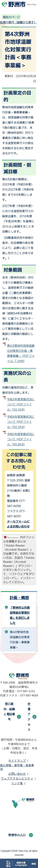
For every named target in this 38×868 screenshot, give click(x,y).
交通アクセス (29, 717)
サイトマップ (17, 761)
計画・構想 (19, 597)
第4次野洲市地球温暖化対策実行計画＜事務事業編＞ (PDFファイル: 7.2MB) (21, 353)
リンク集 (17, 783)
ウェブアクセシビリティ (17, 778)
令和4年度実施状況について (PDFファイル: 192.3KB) (21, 422)
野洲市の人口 (17, 835)
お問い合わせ (17, 774)
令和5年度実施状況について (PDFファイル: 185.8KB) (21, 439)
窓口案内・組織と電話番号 (9, 712)
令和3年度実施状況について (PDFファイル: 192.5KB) (21, 404)
